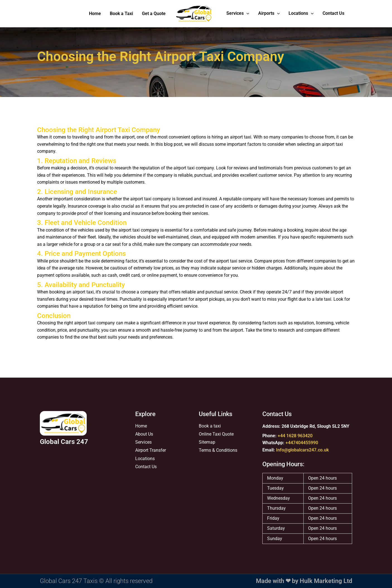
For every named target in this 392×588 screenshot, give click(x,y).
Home (95, 14)
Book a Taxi (121, 14)
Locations (301, 14)
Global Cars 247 (64, 442)
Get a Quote (154, 14)
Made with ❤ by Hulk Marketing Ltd (304, 581)
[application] (246, 14)
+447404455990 (302, 443)
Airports (269, 14)
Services (238, 14)
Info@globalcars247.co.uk (302, 450)
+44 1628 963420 (295, 436)
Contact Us (333, 14)
